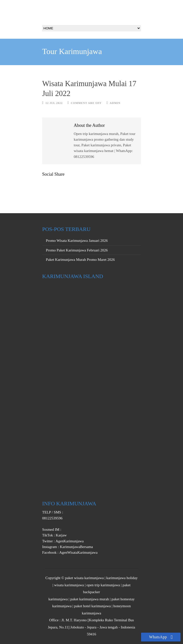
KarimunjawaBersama (76, 547)
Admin (115, 103)
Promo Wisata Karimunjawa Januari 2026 (77, 241)
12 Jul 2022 (54, 103)
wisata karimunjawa (69, 585)
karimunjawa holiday (122, 578)
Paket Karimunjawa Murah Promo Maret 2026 (80, 260)
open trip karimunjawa (103, 585)
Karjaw (61, 535)
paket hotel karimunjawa (92, 606)
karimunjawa (58, 599)
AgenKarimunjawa (69, 541)
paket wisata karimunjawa (84, 578)
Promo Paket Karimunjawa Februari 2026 (77, 250)
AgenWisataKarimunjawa (78, 552)
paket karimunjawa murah (90, 599)
